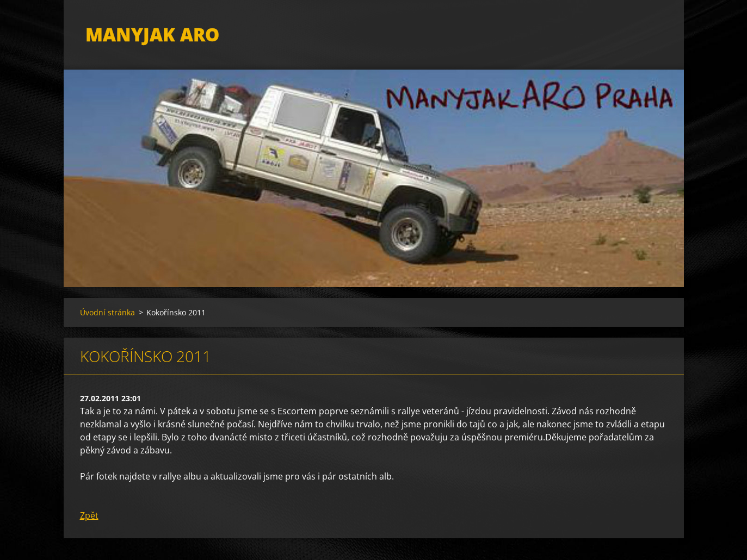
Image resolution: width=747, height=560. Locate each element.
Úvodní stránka (107, 312)
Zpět (89, 515)
